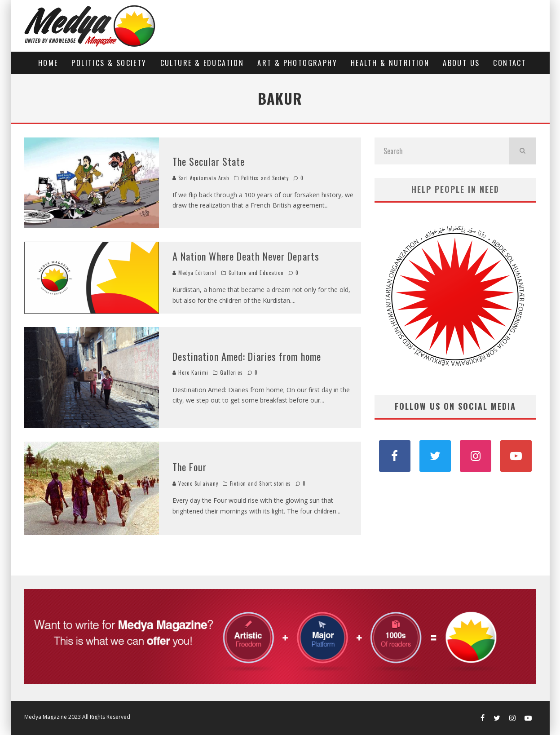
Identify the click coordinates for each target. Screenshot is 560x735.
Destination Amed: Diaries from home (247, 356)
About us (461, 63)
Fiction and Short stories (260, 483)
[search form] (442, 151)
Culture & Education (202, 63)
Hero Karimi (190, 372)
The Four (190, 467)
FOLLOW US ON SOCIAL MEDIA (455, 406)
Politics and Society (265, 178)
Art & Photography (297, 63)
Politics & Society (109, 63)
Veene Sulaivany (196, 483)
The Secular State (209, 161)
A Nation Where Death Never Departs (246, 256)
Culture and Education (256, 273)
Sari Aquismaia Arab (201, 178)
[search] (523, 151)
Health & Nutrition (390, 63)
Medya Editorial (195, 273)
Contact (510, 63)
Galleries (231, 372)
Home (48, 63)
